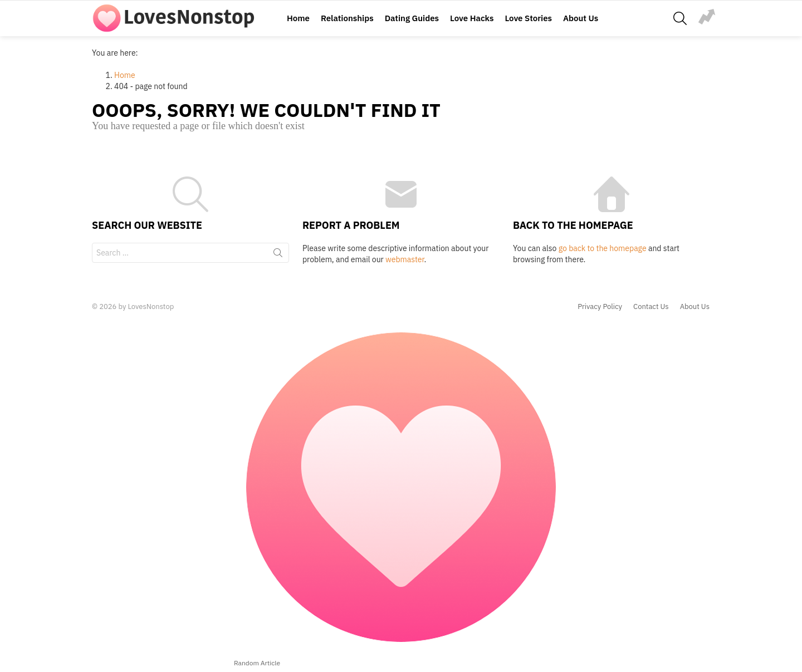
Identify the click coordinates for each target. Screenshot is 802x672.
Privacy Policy (600, 307)
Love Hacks (472, 18)
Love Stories (528, 18)
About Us (581, 18)
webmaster (405, 259)
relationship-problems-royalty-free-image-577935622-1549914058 (707, 17)
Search (278, 255)
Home (298, 18)
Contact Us (651, 307)
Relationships (347, 18)
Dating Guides (412, 18)
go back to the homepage (603, 248)
